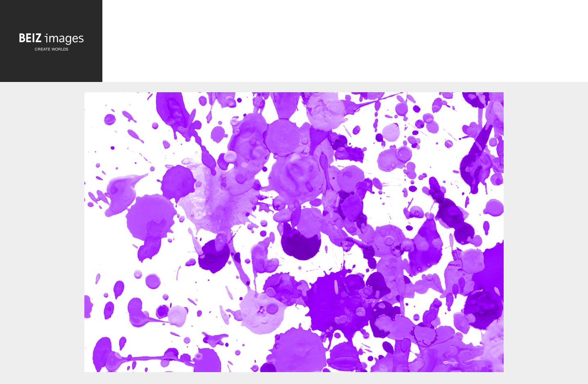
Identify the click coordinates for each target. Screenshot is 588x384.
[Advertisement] (345, 43)
